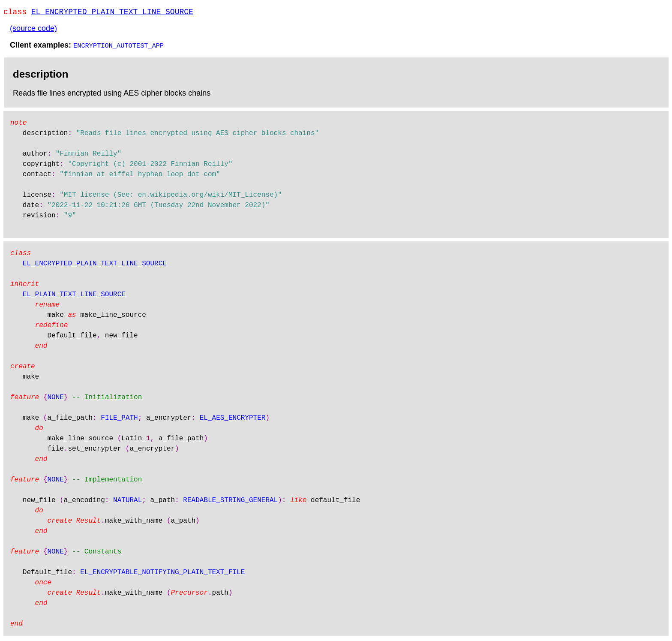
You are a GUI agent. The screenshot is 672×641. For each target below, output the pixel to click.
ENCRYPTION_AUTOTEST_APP (118, 47)
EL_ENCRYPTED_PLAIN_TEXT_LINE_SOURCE (112, 13)
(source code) (33, 30)
